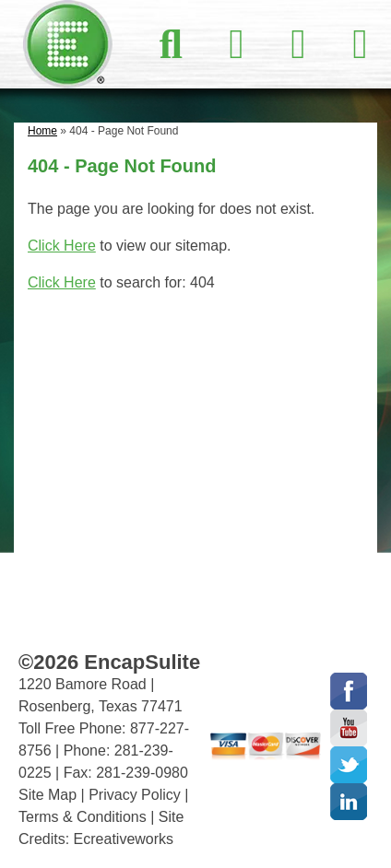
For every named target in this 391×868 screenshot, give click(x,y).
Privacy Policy (135, 795)
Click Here (62, 246)
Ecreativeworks (124, 839)
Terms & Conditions (83, 817)
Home (42, 131)
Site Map (47, 795)
